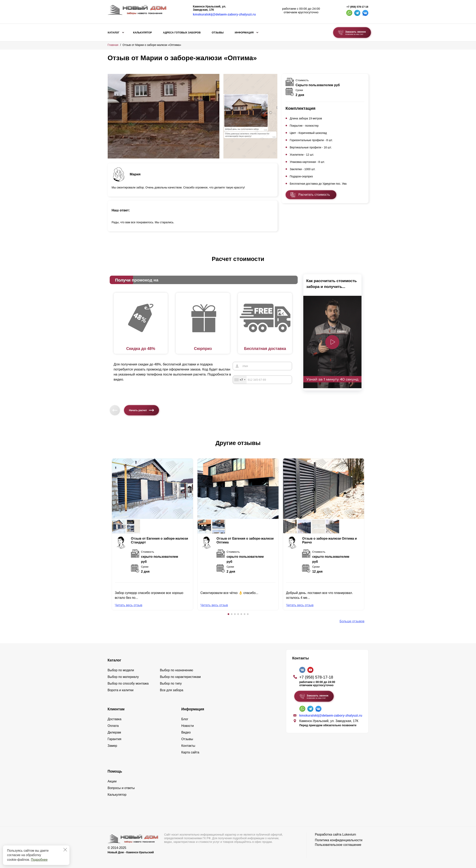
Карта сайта (190, 752)
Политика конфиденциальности (339, 840)
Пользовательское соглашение (338, 845)
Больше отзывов (352, 621)
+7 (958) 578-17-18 (357, 7)
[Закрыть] (65, 850)
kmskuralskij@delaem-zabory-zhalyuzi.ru (224, 14)
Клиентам (116, 709)
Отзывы (218, 33)
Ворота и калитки (121, 690)
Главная (113, 45)
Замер (112, 746)
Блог (185, 719)
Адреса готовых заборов (182, 33)
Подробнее (39, 860)
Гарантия (115, 739)
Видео (186, 732)
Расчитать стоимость (314, 195)
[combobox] (240, 380)
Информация (244, 33)
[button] (228, 614)
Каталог (114, 33)
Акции (112, 781)
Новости (188, 726)
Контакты (188, 746)
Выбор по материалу (123, 677)
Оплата (113, 726)
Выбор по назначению (177, 670)
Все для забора (172, 690)
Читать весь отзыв (129, 605)
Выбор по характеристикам (180, 677)
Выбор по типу (171, 683)
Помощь (115, 771)
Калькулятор (142, 33)
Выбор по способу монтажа (128, 683)
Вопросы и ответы (121, 788)
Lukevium (349, 834)
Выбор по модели (121, 670)
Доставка (115, 719)
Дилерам (114, 732)
